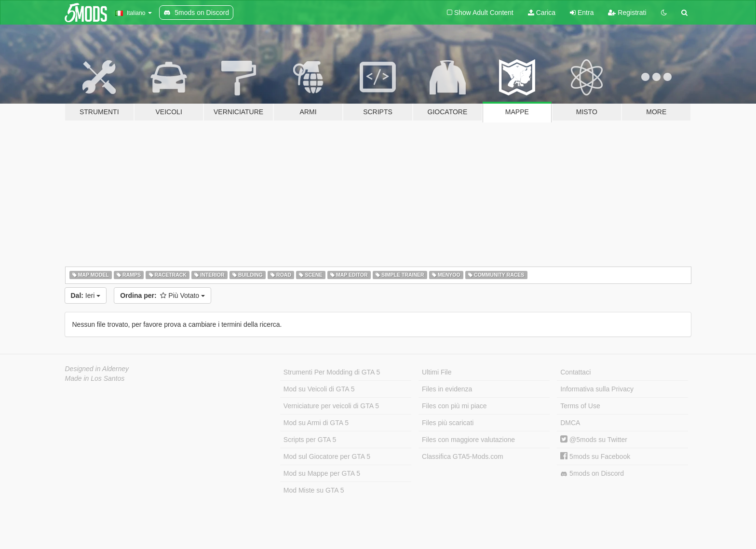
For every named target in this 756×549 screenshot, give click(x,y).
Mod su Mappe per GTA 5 (322, 473)
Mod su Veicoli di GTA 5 (319, 389)
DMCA (570, 423)
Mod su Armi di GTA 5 (316, 423)
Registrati (627, 13)
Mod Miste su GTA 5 (314, 490)
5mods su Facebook (595, 456)
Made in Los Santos (95, 378)
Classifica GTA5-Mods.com (463, 456)
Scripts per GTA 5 (310, 440)
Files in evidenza (447, 389)
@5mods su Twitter (594, 440)
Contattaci (575, 372)
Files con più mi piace (454, 406)
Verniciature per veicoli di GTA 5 (331, 406)
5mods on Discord (592, 474)
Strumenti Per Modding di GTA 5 (332, 372)
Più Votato (162, 295)
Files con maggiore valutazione (468, 440)
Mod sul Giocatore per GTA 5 (327, 456)
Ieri (86, 295)
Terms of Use (580, 406)
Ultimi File (437, 372)
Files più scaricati (448, 423)
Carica (542, 13)
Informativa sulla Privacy (597, 389)
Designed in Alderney (97, 369)
